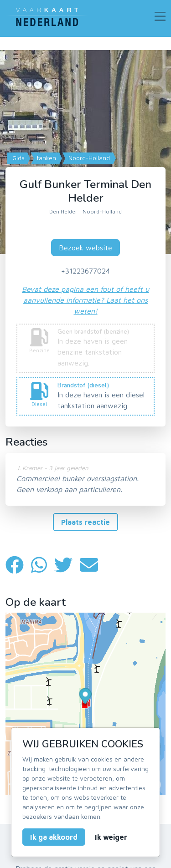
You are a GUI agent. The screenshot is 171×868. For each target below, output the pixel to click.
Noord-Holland (88, 158)
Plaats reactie (85, 522)
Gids (18, 158)
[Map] (85, 145)
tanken (46, 158)
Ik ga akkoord (54, 837)
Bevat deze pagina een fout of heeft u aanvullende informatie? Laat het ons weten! (85, 300)
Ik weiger (111, 837)
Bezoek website (85, 248)
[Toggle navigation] (160, 16)
